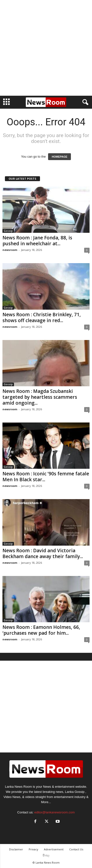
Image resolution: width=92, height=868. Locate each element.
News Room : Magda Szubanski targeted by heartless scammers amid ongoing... (40, 397)
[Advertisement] (46, 48)
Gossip (8, 231)
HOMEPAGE (59, 157)
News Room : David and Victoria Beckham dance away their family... (43, 553)
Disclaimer (16, 849)
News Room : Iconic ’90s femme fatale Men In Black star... (46, 477)
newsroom (10, 250)
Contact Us (76, 849)
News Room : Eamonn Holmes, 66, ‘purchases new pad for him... (41, 630)
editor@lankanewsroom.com (55, 812)
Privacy (33, 849)
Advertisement (54, 849)
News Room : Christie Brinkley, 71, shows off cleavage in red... (42, 317)
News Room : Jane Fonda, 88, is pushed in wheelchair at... (37, 241)
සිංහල (46, 855)
